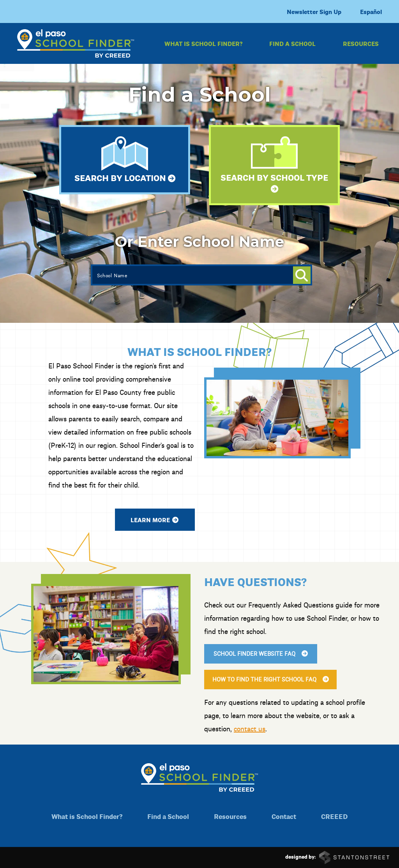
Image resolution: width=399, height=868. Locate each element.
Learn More (146, 520)
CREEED (334, 816)
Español (371, 11)
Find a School (292, 43)
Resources (361, 43)
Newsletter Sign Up (314, 11)
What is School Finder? (203, 43)
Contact (284, 816)
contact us (259, 728)
